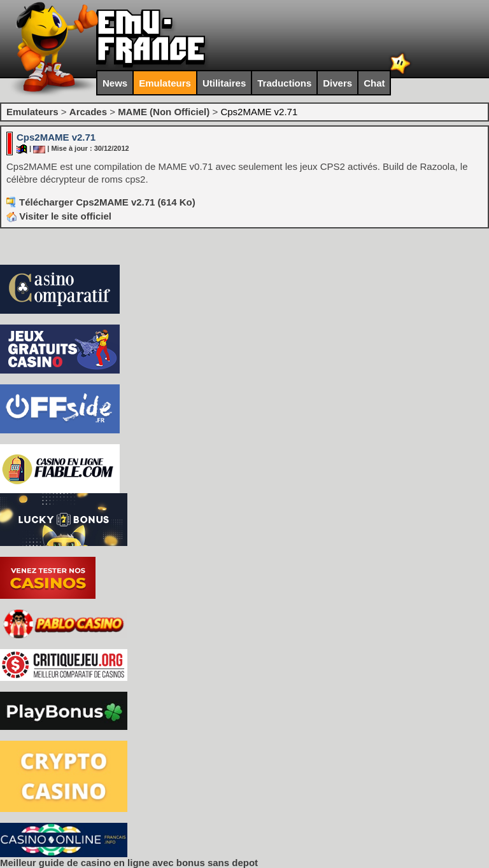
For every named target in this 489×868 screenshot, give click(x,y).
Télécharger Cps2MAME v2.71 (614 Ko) (107, 202)
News (115, 83)
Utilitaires (224, 83)
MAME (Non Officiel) (164, 112)
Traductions (284, 83)
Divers (337, 83)
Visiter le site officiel (59, 216)
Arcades (88, 112)
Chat (374, 83)
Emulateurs (165, 83)
